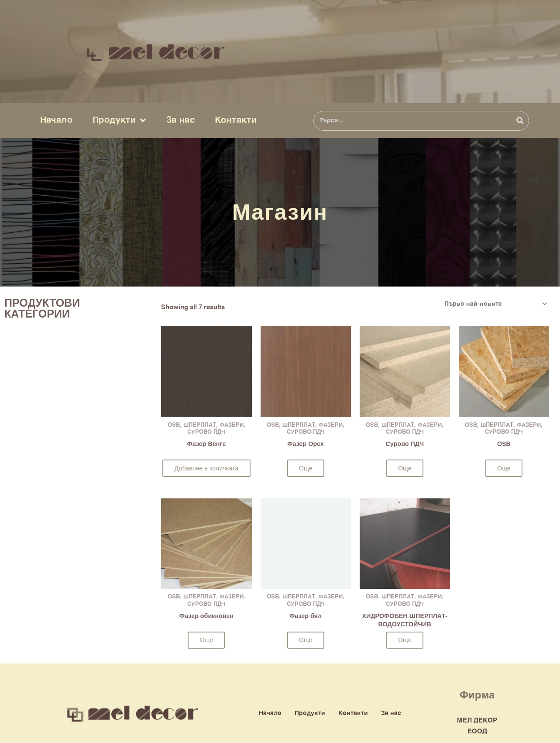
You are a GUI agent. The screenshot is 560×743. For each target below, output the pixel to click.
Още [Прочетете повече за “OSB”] (504, 469)
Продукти (119, 121)
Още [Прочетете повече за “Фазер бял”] (306, 641)
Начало (56, 120)
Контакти (236, 120)
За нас (180, 120)
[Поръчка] (493, 304)
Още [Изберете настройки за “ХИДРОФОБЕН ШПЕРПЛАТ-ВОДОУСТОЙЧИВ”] (405, 641)
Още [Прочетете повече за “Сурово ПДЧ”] (405, 469)
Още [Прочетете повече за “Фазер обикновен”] (206, 641)
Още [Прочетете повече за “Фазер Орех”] (306, 469)
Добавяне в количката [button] (206, 469)
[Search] (520, 121)
